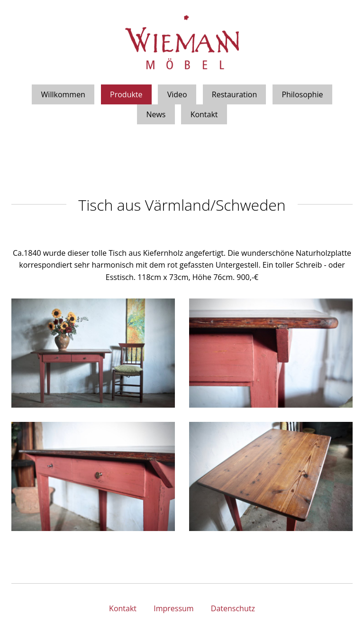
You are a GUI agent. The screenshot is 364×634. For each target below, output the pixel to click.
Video (177, 94)
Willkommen (63, 94)
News (156, 114)
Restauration (235, 94)
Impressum (173, 608)
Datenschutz (233, 608)
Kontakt (204, 114)
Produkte (126, 94)
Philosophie (302, 94)
